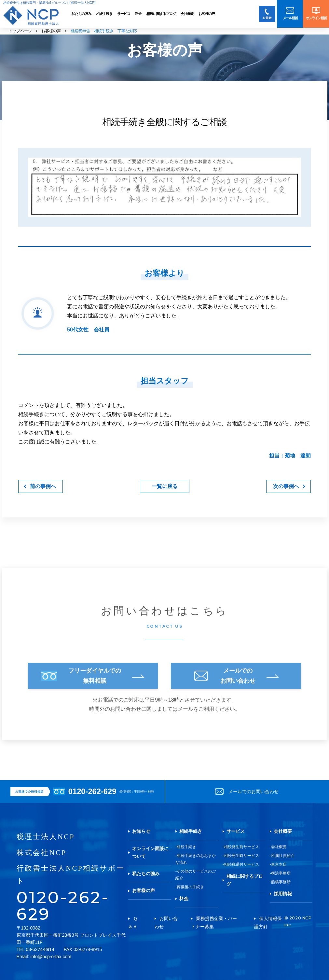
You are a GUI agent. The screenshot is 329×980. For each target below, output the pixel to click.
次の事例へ (286, 486)
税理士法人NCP (46, 837)
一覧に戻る (165, 486)
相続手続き (104, 14)
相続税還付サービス (241, 864)
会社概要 (187, 14)
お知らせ (141, 831)
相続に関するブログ (161, 14)
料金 (138, 14)
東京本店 (279, 864)
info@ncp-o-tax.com (51, 957)
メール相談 (290, 18)
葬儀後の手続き (190, 887)
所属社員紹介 (283, 856)
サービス (124, 14)
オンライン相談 (316, 18)
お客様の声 (207, 14)
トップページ (20, 31)
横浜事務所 (281, 873)
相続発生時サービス (241, 856)
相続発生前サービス (241, 847)
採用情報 (283, 894)
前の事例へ (43, 486)
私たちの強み (81, 14)
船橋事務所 (281, 882)
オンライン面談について (150, 853)
